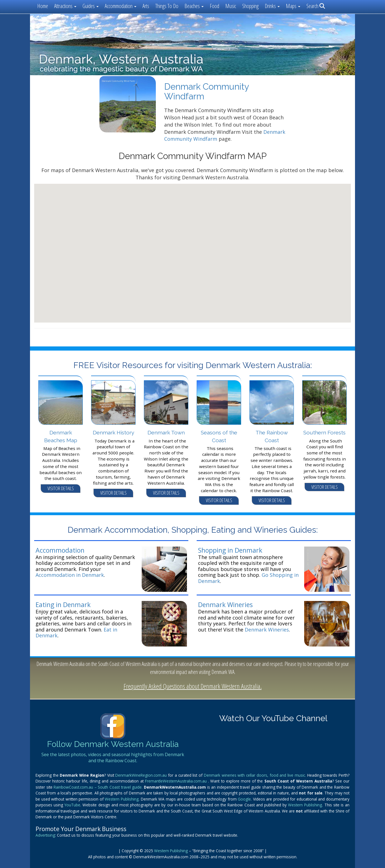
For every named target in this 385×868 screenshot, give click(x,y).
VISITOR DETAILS (61, 488)
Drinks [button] (272, 6)
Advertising (45, 835)
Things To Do (167, 6)
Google (244, 799)
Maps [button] (293, 6)
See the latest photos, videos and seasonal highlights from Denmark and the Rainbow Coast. (113, 758)
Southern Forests (324, 432)
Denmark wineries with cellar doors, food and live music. (256, 775)
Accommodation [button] (121, 6)
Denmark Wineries (225, 605)
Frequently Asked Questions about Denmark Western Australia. (193, 686)
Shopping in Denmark (230, 550)
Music (231, 6)
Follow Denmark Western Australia (113, 744)
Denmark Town (166, 432)
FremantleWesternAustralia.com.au (177, 781)
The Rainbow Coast (272, 436)
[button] (192, 248)
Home (43, 6)
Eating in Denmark (63, 605)
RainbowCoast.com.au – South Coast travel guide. (99, 787)
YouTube (72, 805)
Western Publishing (122, 799)
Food (214, 6)
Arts (146, 6)
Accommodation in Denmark (70, 575)
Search (316, 6)
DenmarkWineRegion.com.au (142, 775)
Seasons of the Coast (219, 436)
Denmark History (113, 432)
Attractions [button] (65, 6)
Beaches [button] (194, 6)
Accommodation (60, 550)
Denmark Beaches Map (61, 436)
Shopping (250, 6)
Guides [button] (91, 6)
